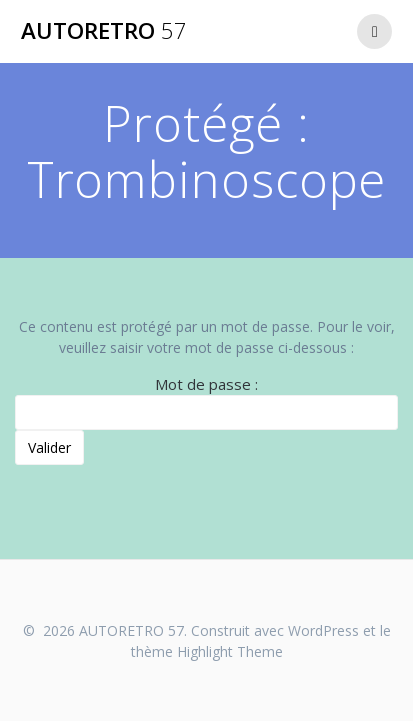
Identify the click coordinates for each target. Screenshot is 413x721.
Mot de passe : (206, 402)
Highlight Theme (230, 651)
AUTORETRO (104, 31)
